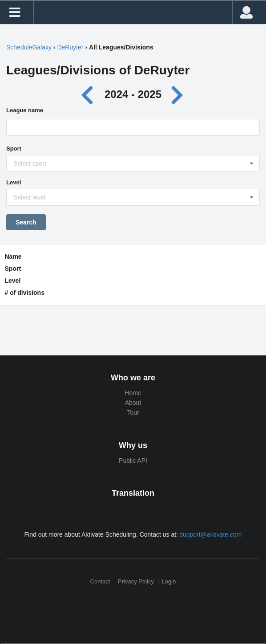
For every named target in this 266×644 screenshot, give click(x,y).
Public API (133, 461)
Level (14, 182)
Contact (100, 581)
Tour (133, 412)
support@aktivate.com (211, 534)
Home (133, 393)
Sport (14, 149)
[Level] (133, 200)
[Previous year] (90, 94)
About (133, 403)
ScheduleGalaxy (29, 47)
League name (25, 110)
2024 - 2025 (133, 94)
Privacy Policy (136, 581)
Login (169, 581)
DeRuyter (70, 47)
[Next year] (178, 94)
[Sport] (133, 166)
